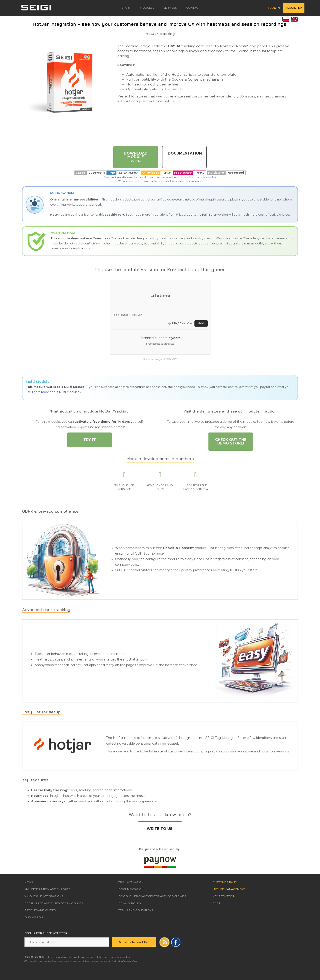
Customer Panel (225, 882)
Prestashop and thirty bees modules (54, 903)
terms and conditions (184, 177)
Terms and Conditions (136, 910)
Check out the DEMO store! (231, 441)
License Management (229, 889)
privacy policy (208, 177)
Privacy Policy (130, 903)
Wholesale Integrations (44, 896)
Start (126, 8)
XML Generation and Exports (47, 889)
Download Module (136, 157)
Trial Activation (131, 882)
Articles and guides (40, 910)
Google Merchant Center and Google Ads (152, 896)
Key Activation (224, 896)
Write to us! (160, 829)
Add (201, 323)
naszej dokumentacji (190, 181)
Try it (90, 440)
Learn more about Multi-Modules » (57, 392)
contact (193, 8)
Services (170, 8)
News (29, 882)
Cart (216, 903)
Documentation (185, 153)
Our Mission (34, 917)
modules (147, 8)
